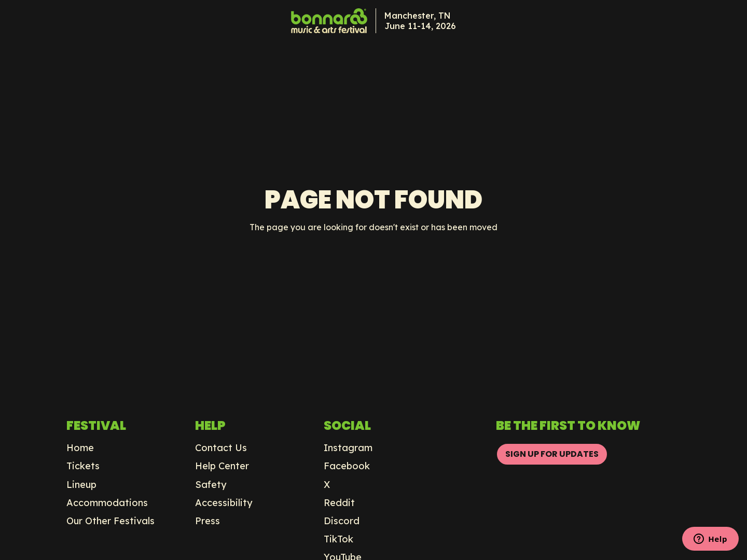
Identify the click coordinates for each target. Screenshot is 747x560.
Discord (342, 521)
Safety (211, 485)
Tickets (83, 466)
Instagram (348, 448)
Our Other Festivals (110, 521)
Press (208, 521)
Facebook (347, 466)
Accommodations (107, 503)
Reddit (339, 503)
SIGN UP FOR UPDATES (552, 454)
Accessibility (224, 503)
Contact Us (221, 448)
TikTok (338, 539)
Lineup (81, 485)
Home (80, 448)
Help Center (222, 466)
